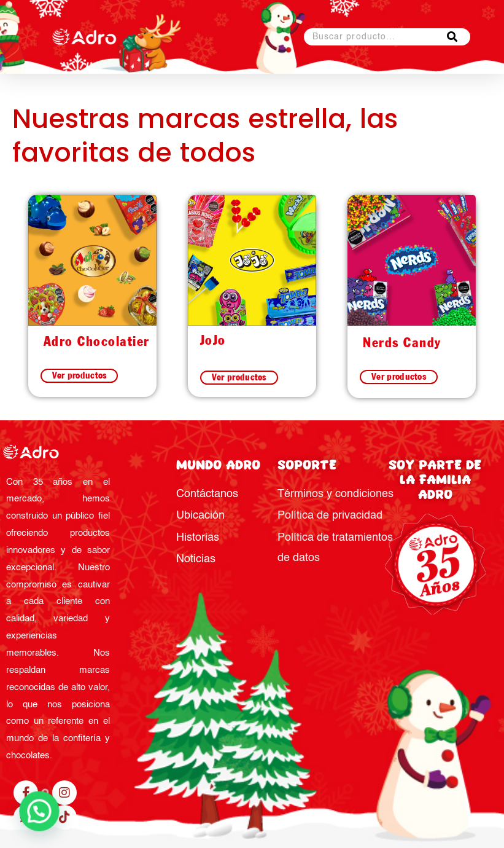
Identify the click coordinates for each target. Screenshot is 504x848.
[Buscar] (452, 37)
